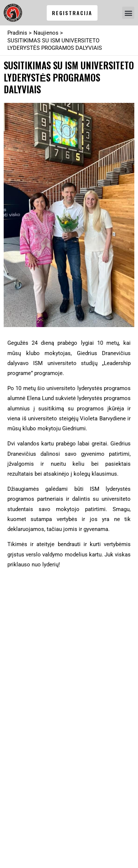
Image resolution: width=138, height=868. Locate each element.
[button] (128, 13)
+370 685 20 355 (35, 621)
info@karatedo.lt (35, 631)
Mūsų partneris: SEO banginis (45, 849)
